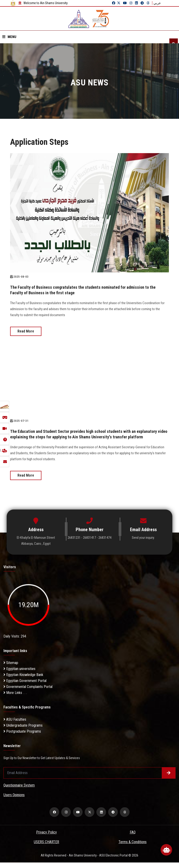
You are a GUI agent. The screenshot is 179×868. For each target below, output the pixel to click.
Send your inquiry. (143, 543)
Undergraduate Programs (23, 731)
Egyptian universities (19, 674)
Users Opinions (14, 800)
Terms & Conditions (133, 847)
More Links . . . (15, 698)
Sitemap (11, 668)
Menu (9, 37)
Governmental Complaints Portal (28, 692)
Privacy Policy (46, 838)
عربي (157, 3)
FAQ (133, 838)
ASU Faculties (15, 725)
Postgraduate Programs (22, 737)
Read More (26, 331)
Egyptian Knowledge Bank (23, 680)
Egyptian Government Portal (25, 686)
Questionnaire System (19, 791)
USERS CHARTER (46, 847)
